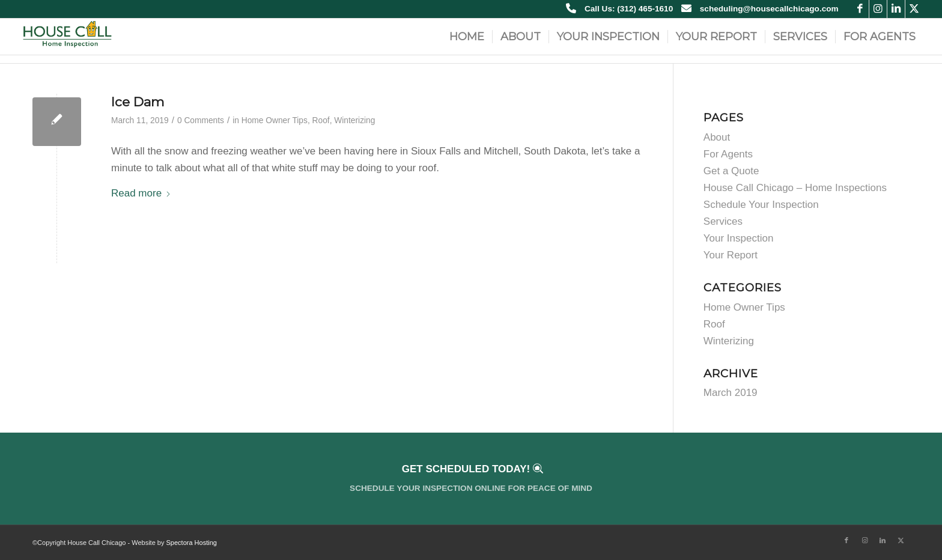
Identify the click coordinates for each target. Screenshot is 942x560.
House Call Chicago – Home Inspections (795, 188)
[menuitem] (467, 37)
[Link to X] (914, 9)
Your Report (731, 255)
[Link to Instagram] (878, 9)
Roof (321, 120)
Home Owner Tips (275, 120)
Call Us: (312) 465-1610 (629, 9)
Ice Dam (138, 102)
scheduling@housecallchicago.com (769, 9)
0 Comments (201, 120)
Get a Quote (731, 171)
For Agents (728, 154)
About (717, 137)
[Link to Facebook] (860, 9)
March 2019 (731, 393)
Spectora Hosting (192, 543)
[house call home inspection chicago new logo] (67, 37)
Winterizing (354, 120)
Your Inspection (739, 238)
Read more (141, 193)
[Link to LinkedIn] (896, 9)
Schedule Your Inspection (761, 205)
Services (723, 221)
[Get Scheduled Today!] (471, 479)
